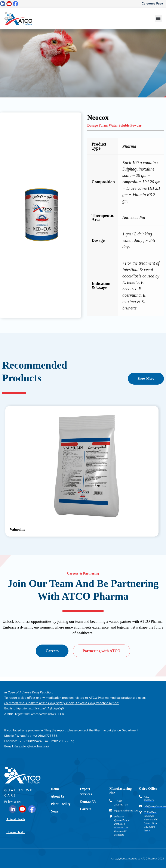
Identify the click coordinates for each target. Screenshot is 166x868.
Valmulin (17, 529)
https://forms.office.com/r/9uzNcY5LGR (40, 714)
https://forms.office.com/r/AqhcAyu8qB (40, 708)
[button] (158, 18)
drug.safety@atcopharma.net (32, 746)
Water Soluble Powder (125, 125)
